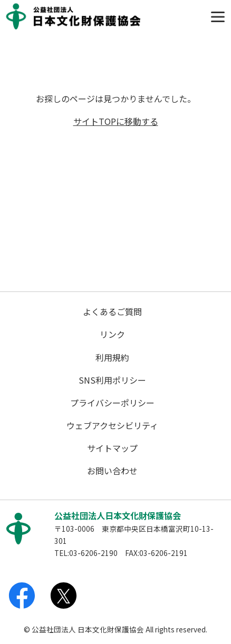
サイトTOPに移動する (116, 121)
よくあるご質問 (112, 311)
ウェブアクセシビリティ (112, 425)
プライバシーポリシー (112, 403)
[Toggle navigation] (218, 17)
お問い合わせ (112, 471)
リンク (112, 334)
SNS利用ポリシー (112, 380)
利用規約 (112, 357)
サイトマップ (112, 448)
